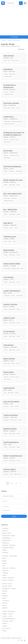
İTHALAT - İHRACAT (8, 580)
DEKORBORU (8, 69)
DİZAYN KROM (9, 372)
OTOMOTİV (6, 601)
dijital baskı (7, 420)
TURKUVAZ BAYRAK (11, 415)
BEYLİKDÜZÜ (14, 252)
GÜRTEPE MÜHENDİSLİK (12, 167)
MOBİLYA (5, 596)
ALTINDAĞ (12, 137)
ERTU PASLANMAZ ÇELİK (13, 194)
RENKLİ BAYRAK (9, 359)
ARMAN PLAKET (9, 318)
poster (17, 393)
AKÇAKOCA (12, 72)
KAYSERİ (6, 90)
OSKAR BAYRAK (9, 388)
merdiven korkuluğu (15, 155)
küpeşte (12, 92)
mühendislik (12, 171)
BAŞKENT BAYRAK (10, 429)
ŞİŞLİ (12, 58)
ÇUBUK (12, 169)
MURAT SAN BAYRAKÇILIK (13, 456)
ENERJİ (4, 561)
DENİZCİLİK (6, 543)
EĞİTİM (4, 550)
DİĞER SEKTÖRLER (8, 548)
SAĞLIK (4, 606)
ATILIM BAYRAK (9, 332)
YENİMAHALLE (13, 119)
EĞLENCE (5, 553)
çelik (12, 228)
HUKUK (4, 575)
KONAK (10, 293)
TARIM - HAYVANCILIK (9, 611)
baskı (6, 60)
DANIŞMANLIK (6, 538)
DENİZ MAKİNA (9, 250)
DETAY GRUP (8, 151)
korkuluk (6, 92)
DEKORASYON (6, 540)
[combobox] (14, 501)
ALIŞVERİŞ (5, 528)
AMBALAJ (5, 531)
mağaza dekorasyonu (9, 94)
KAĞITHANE (14, 347)
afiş (10, 60)
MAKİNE (5, 591)
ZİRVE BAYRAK (9, 56)
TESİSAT (5, 624)
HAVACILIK (5, 571)
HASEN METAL (9, 117)
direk (22, 268)
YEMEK (4, 631)
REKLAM (5, 603)
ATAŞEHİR (13, 266)
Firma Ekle (14, 37)
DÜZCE (5, 72)
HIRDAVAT (5, 573)
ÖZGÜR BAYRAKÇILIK (11, 442)
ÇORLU (12, 361)
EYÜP (12, 280)
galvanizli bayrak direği (9, 124)
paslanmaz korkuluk (9, 201)
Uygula (14, 516)
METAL (4, 593)
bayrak (14, 108)
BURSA (5, 105)
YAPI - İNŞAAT (6, 628)
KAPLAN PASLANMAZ (11, 402)
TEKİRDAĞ (6, 361)
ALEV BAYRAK (8, 277)
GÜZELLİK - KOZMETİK (9, 568)
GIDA (4, 566)
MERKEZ (12, 307)
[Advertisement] (14, 21)
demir (6, 241)
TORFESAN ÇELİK (10, 237)
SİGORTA (5, 608)
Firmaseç (3, 40)
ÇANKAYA (12, 458)
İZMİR (5, 293)
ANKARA (6, 119)
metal (16, 228)
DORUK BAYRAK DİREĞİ (12, 264)
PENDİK (12, 239)
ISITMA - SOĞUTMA (8, 578)
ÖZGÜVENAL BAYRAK (11, 103)
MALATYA (6, 307)
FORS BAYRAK (8, 345)
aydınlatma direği (8, 76)
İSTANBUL (6, 58)
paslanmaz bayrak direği (17, 121)
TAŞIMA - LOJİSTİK (8, 614)
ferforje (6, 74)
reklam (6, 185)
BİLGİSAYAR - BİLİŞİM (8, 536)
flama (18, 108)
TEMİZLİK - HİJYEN (8, 621)
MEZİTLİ (11, 320)
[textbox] (14, 501)
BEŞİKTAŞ (13, 182)
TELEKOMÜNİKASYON (9, 619)
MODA (4, 598)
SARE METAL (8, 223)
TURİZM (5, 626)
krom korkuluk (8, 379)
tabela (6, 171)
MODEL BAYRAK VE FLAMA (13, 180)
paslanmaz (14, 198)
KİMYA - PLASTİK (7, 584)
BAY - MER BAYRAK (10, 210)
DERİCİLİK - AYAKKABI (9, 545)
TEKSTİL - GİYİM (7, 616)
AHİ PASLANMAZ (9, 470)
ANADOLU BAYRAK (10, 305)
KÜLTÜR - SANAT (7, 586)
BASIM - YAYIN (6, 533)
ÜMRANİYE (13, 212)
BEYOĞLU (13, 334)
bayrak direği (15, 60)
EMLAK (4, 559)
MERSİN (5, 320)
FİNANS (5, 563)
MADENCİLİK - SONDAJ (9, 589)
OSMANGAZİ (12, 105)
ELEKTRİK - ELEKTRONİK (10, 556)
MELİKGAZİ (12, 90)
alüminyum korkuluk (15, 140)
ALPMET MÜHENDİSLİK (12, 291)
